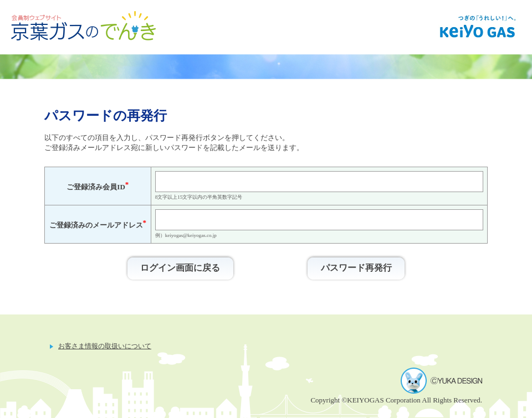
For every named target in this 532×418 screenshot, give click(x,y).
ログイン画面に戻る (180, 268)
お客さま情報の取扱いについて (105, 346)
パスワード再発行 (356, 268)
